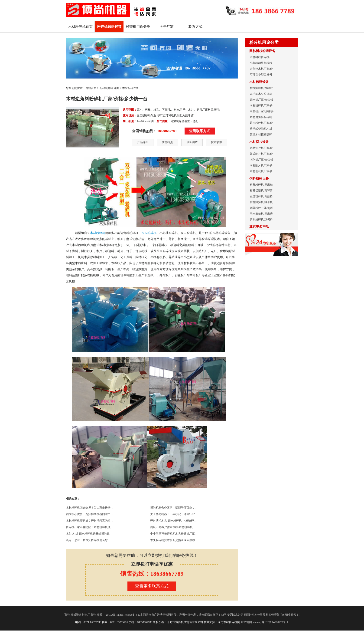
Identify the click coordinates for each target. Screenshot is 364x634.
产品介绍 (143, 142)
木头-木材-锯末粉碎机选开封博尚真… (89, 534)
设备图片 (192, 142)
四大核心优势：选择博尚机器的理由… (90, 514)
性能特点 (167, 142)
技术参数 (217, 142)
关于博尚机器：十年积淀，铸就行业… (174, 514)
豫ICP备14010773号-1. (275, 622)
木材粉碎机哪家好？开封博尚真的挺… (90, 521)
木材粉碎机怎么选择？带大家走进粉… (90, 508)
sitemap (257, 622)
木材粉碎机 (98, 233)
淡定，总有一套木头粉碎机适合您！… (90, 540)
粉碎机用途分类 (138, 27)
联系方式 (195, 27)
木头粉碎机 (149, 233)
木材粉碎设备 (130, 88)
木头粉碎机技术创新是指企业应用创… (174, 540)
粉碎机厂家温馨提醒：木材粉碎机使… (90, 527)
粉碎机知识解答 (109, 27)
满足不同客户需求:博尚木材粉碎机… (173, 527)
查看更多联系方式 (152, 586)
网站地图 (246, 622)
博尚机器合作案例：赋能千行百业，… (174, 508)
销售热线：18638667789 (152, 574)
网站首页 (91, 88)
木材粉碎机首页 (80, 27)
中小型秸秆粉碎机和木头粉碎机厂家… (174, 534)
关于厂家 (167, 27)
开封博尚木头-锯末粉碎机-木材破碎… (173, 521)
